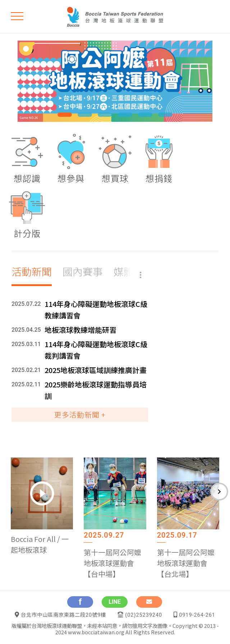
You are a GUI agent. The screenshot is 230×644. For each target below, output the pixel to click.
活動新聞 (32, 271)
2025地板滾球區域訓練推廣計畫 (96, 370)
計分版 (27, 233)
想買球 (115, 178)
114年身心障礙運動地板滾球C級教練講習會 (96, 310)
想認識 (27, 178)
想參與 (71, 178)
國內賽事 (83, 271)
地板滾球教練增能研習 (80, 330)
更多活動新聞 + (80, 415)
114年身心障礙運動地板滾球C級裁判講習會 (96, 350)
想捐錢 (159, 178)
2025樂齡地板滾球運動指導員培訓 (96, 390)
